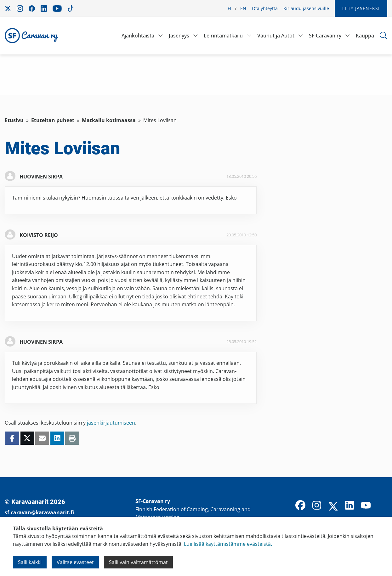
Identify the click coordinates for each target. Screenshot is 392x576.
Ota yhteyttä (265, 8)
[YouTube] (366, 506)
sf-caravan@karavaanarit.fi (39, 512)
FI (229, 8)
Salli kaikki (30, 562)
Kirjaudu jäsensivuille (306, 8)
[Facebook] (300, 506)
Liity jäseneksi (361, 8)
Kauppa (365, 36)
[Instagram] (317, 506)
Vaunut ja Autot (276, 36)
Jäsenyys (179, 36)
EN (243, 8)
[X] (333, 507)
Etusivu (14, 120)
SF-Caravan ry (325, 36)
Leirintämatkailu (223, 36)
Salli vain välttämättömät (138, 562)
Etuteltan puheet (53, 120)
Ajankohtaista (138, 36)
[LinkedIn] (349, 506)
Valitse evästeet (75, 562)
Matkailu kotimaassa (109, 120)
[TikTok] (382, 506)
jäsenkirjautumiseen (111, 423)
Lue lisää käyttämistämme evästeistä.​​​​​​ (228, 544)
